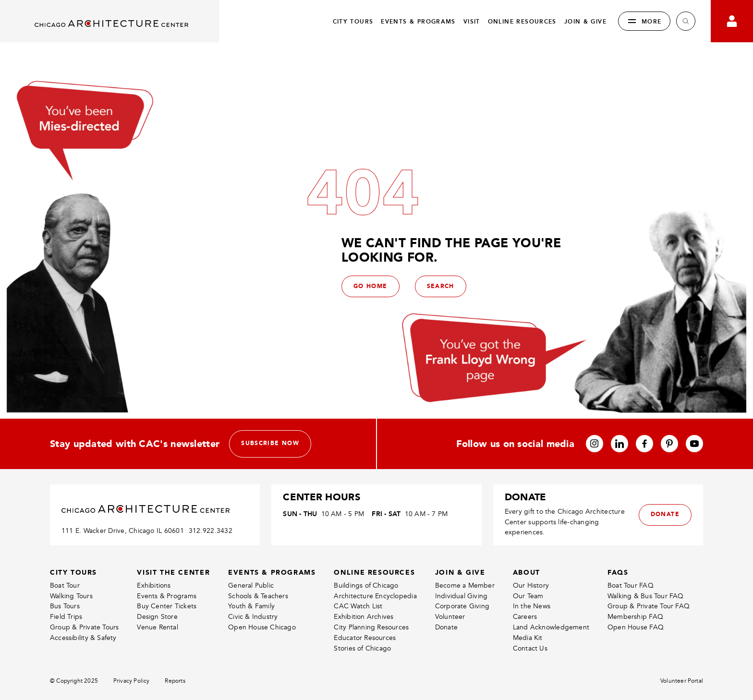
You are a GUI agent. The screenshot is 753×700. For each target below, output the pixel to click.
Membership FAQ (635, 617)
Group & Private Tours (84, 627)
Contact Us (530, 648)
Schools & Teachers (258, 596)
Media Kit (528, 638)
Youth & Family (251, 606)
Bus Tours (65, 606)
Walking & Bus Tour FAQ (646, 596)
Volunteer (450, 617)
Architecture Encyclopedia (375, 596)
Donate (446, 627)
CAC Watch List (358, 606)
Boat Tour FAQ (631, 585)
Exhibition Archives (364, 617)
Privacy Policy (132, 681)
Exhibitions (154, 585)
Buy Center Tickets (167, 606)
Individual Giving (462, 596)
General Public (251, 585)
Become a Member (465, 585)
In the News (532, 606)
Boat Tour (65, 585)
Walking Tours (71, 596)
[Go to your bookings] (732, 21)
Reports (175, 681)
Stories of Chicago (362, 648)
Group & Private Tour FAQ (649, 606)
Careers (525, 617)
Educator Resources (365, 638)
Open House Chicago (262, 627)
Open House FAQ (636, 627)
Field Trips (66, 617)
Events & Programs (167, 596)
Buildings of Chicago (366, 585)
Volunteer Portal (682, 681)
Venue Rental (158, 627)
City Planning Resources (371, 627)
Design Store (157, 617)
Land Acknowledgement (551, 627)
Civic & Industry (253, 617)
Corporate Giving (462, 606)
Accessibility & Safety (83, 638)
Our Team (528, 596)
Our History (531, 585)
